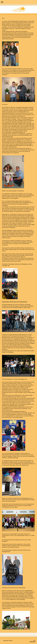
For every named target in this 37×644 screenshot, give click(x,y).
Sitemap (11, 640)
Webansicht (33, 642)
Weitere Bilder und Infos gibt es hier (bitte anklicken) (15, 302)
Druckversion (5, 640)
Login (34, 640)
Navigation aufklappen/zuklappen (18, 2)
